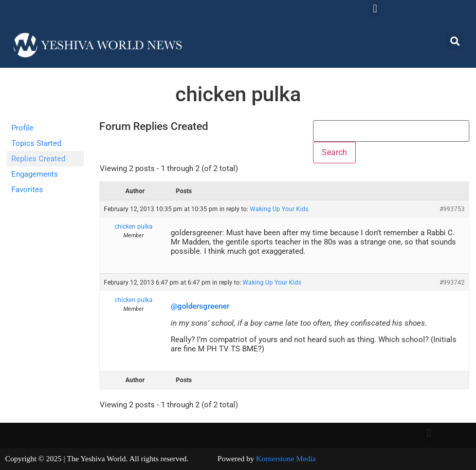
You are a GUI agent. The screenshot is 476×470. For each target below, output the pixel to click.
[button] (375, 8)
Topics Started (36, 143)
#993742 (452, 283)
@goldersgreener (200, 306)
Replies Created (38, 159)
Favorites (27, 190)
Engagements (35, 174)
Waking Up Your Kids (279, 209)
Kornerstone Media (286, 459)
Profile (22, 128)
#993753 (452, 209)
